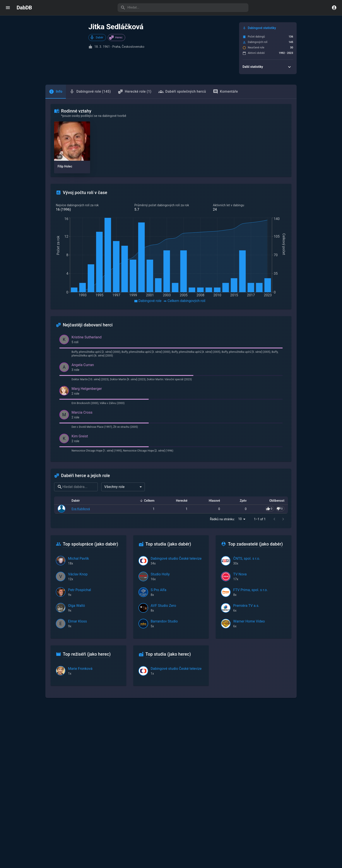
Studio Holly (160, 574)
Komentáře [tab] (225, 92)
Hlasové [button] (212, 501)
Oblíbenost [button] (274, 501)
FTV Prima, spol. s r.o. (250, 590)
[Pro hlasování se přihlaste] (275, 509)
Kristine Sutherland (87, 337)
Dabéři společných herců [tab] (182, 92)
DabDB (24, 8)
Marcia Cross (82, 412)
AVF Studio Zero (163, 606)
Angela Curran (83, 365)
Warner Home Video (249, 621)
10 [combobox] (240, 519)
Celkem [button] (147, 501)
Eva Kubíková (81, 509)
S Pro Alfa (159, 590)
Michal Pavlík (79, 558)
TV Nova (240, 574)
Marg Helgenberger (87, 389)
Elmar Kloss (77, 621)
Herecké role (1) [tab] (135, 92)
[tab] (56, 92)
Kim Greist (80, 436)
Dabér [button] (78, 501)
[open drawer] (8, 8)
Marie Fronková (80, 669)
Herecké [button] (179, 501)
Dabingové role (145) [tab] (90, 92)
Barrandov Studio (164, 621)
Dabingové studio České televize (176, 558)
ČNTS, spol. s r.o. (247, 558)
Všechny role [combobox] (114, 487)
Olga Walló (77, 606)
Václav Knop (78, 574)
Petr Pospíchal (80, 590)
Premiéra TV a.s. (246, 606)
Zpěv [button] (241, 501)
